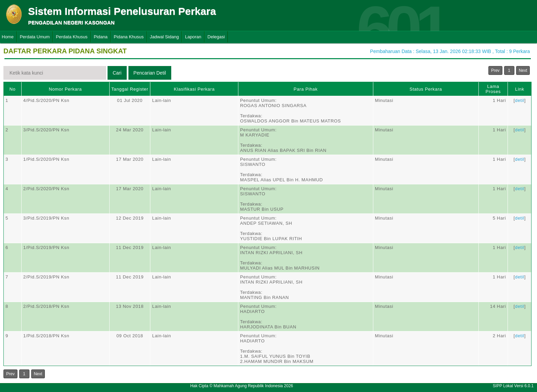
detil (520, 100)
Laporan (193, 37)
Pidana (101, 37)
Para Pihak (305, 89)
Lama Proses (493, 89)
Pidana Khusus (129, 37)
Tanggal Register (130, 89)
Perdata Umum (35, 37)
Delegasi (216, 37)
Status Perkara (426, 89)
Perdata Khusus (72, 37)
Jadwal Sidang (165, 37)
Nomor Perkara (65, 89)
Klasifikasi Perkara (194, 89)
